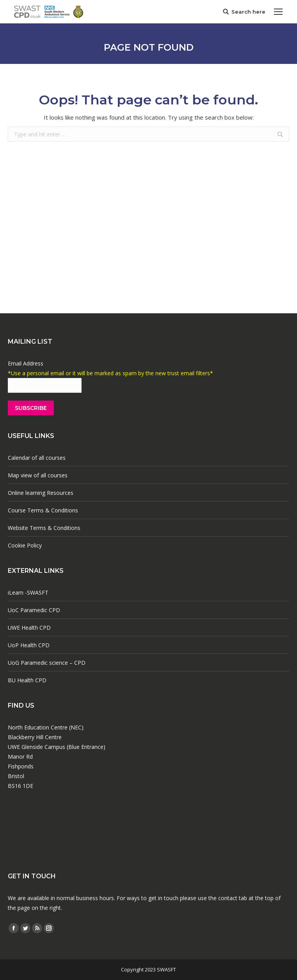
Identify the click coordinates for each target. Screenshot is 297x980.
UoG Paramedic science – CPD (47, 663)
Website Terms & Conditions (44, 528)
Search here (248, 12)
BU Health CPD (27, 680)
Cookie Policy (25, 545)
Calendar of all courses (37, 458)
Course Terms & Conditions (43, 510)
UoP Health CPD (29, 645)
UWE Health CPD (29, 628)
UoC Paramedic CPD (34, 610)
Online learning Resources (41, 493)
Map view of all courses (38, 475)
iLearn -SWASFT (28, 592)
